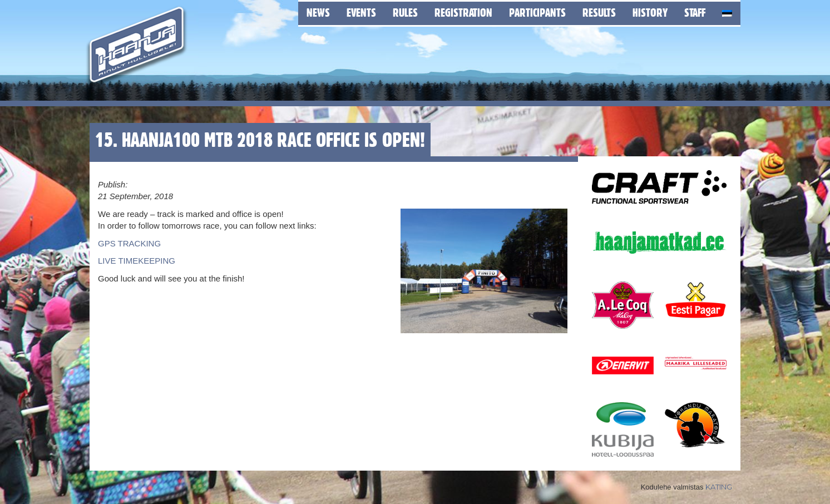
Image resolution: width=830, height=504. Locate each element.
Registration (463, 13)
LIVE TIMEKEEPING (137, 261)
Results (599, 13)
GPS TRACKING (129, 243)
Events (361, 13)
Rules (405, 13)
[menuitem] (727, 11)
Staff (695, 13)
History (650, 13)
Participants (537, 13)
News (318, 13)
